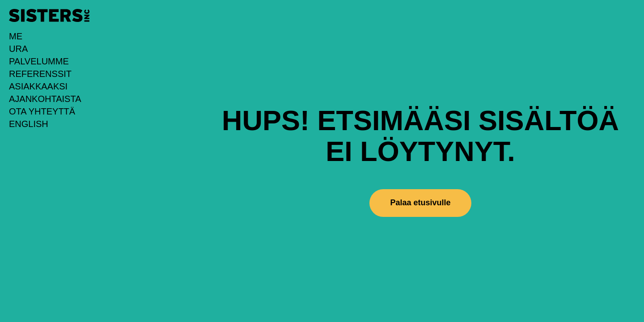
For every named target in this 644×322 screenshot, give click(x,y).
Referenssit (40, 74)
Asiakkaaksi (38, 86)
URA (18, 49)
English (29, 124)
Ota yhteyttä (42, 111)
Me (16, 36)
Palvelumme (39, 61)
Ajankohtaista (45, 99)
